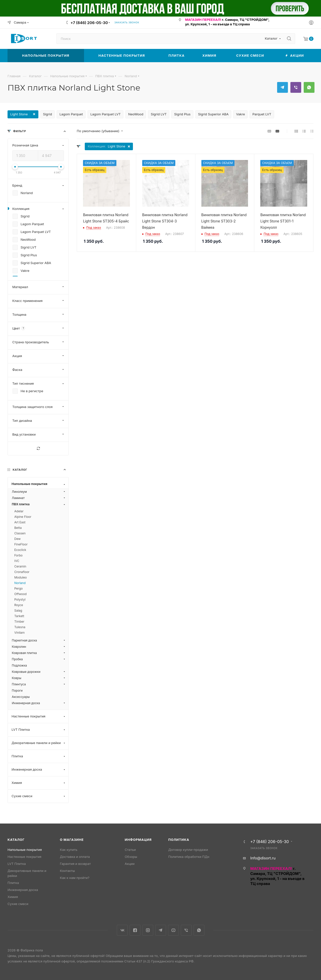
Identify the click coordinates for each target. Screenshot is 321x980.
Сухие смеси (18, 904)
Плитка (13, 883)
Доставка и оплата (75, 857)
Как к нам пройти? (75, 878)
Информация (138, 840)
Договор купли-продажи (188, 850)
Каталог (16, 840)
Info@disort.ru (263, 858)
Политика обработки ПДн (189, 857)
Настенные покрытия (24, 857)
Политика (179, 840)
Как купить (69, 850)
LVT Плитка (17, 864)
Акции (130, 864)
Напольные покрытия (25, 850)
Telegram (283, 87)
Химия (13, 897)
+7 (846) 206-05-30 (89, 23)
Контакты (67, 871)
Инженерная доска (23, 890)
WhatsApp (309, 87)
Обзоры (131, 857)
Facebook (135, 930)
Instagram (148, 930)
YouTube (173, 930)
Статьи (130, 850)
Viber (296, 87)
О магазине (72, 840)
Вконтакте (122, 930)
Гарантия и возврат (75, 864)
